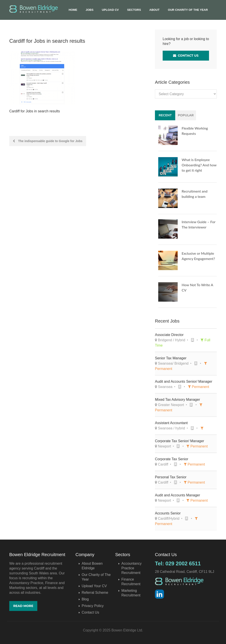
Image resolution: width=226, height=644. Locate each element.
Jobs (89, 10)
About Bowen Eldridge (92, 566)
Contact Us (186, 56)
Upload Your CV (94, 586)
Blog (85, 599)
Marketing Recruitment (131, 593)
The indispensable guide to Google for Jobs (48, 141)
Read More (23, 606)
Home (73, 10)
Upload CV (110, 10)
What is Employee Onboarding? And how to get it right (199, 165)
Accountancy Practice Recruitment (132, 568)
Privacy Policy (93, 606)
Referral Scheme (95, 593)
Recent (165, 115)
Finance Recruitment (131, 582)
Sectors (134, 10)
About (154, 10)
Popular (186, 115)
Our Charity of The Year (188, 10)
